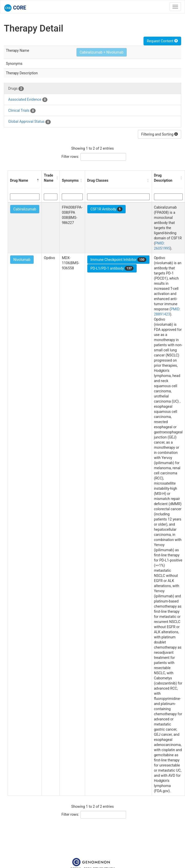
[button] (38, 180)
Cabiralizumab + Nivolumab (102, 52)
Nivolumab (22, 260)
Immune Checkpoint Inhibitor (118, 260)
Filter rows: (70, 157)
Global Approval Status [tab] (29, 122)
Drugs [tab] (16, 89)
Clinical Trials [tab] (22, 111)
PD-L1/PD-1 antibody (112, 268)
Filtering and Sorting (160, 134)
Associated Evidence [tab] (28, 100)
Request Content (162, 41)
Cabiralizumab (25, 209)
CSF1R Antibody (106, 209)
